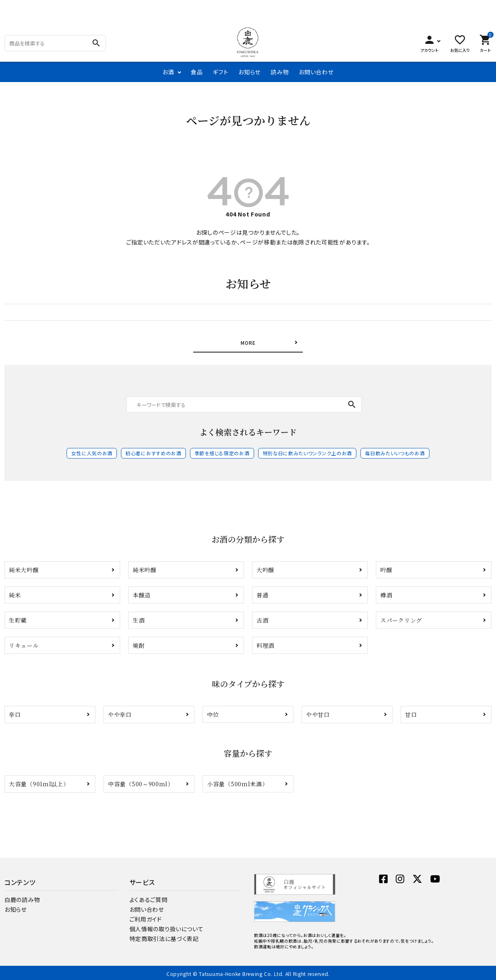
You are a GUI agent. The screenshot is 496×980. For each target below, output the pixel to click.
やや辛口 (120, 712)
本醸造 (142, 593)
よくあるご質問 (149, 897)
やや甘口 (318, 712)
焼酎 (139, 643)
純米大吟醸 (24, 567)
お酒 (168, 72)
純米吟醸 (145, 567)
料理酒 (265, 643)
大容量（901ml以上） (39, 781)
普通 (262, 593)
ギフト (220, 72)
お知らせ (249, 72)
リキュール (24, 643)
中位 (213, 712)
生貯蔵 (18, 618)
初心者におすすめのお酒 (153, 451)
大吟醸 (265, 567)
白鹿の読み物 (22, 897)
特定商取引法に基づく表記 (164, 936)
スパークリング (401, 618)
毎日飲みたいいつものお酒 (395, 451)
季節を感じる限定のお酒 (222, 451)
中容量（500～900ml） (141, 781)
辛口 (15, 712)
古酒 (262, 618)
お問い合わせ (316, 72)
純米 (15, 593)
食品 (197, 72)
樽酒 (386, 593)
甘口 (411, 712)
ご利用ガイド (146, 917)
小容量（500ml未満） (237, 781)
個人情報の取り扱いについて (167, 926)
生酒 (139, 618)
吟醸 (386, 567)
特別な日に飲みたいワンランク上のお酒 (307, 451)
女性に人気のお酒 (92, 451)
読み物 (280, 72)
